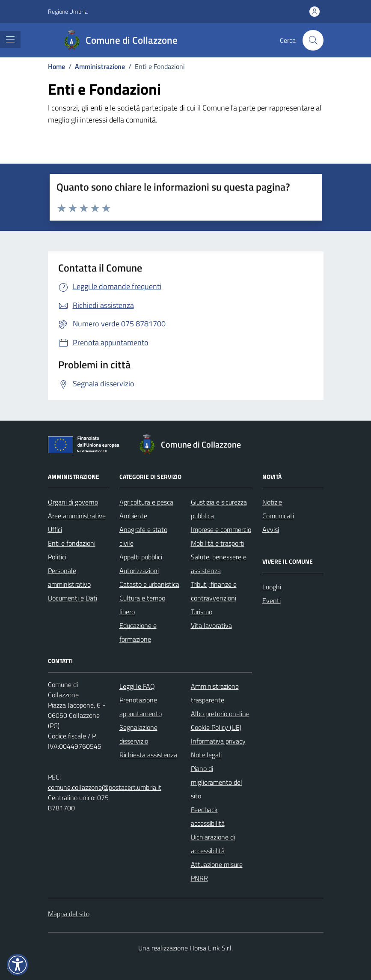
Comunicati (278, 516)
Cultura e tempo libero (142, 605)
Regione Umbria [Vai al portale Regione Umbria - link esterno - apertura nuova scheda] (68, 11)
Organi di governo (73, 502)
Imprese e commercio (221, 529)
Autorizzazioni (139, 571)
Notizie (272, 502)
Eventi (272, 601)
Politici (57, 557)
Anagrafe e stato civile (143, 536)
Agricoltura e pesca (146, 502)
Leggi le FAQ (137, 686)
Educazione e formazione (138, 632)
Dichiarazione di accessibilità (213, 844)
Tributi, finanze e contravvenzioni (214, 591)
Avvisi (271, 529)
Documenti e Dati (73, 598)
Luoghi (272, 587)
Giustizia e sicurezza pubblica (219, 509)
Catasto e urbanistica (149, 584)
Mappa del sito (69, 914)
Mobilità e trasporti (218, 543)
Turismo (202, 612)
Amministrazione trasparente (215, 693)
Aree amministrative (77, 516)
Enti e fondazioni (72, 543)
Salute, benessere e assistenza (219, 564)
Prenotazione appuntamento (141, 707)
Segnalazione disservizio (138, 734)
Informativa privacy (218, 741)
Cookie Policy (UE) (216, 727)
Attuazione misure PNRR (217, 871)
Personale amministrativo (69, 577)
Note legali (206, 755)
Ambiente (133, 516)
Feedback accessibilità (208, 816)
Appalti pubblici (141, 557)
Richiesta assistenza (148, 755)
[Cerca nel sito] (313, 40)
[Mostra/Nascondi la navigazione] (10, 39)
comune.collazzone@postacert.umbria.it (105, 787)
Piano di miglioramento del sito (217, 782)
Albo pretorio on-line (220, 714)
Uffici (55, 529)
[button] (18, 965)
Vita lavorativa (211, 625)
